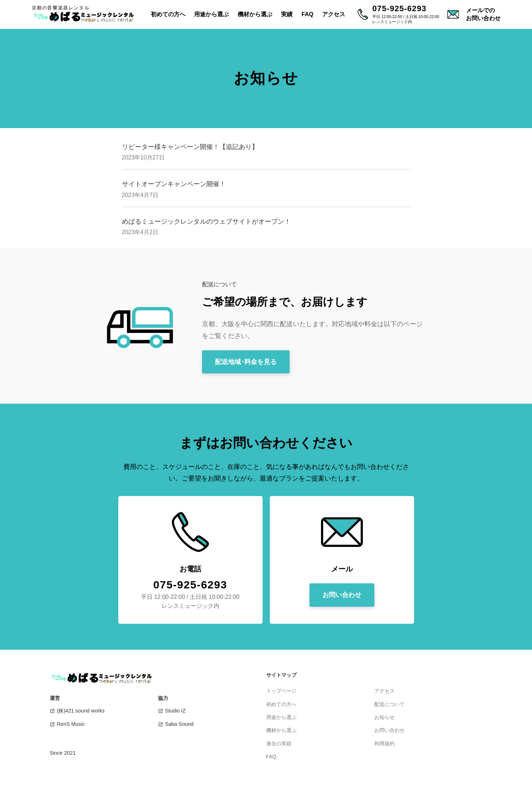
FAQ (307, 14)
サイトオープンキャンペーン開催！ (174, 184)
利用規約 (384, 744)
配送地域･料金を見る (246, 362)
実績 (287, 14)
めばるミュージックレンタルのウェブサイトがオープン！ (206, 222)
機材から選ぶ (255, 14)
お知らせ (384, 717)
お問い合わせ (342, 595)
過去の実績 (279, 744)
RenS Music (71, 724)
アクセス (334, 14)
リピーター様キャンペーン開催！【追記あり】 (190, 147)
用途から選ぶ (211, 14)
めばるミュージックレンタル (86, 17)
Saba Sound (179, 724)
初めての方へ (168, 14)
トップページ (281, 691)
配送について (390, 704)
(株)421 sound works (81, 711)
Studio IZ (176, 711)
